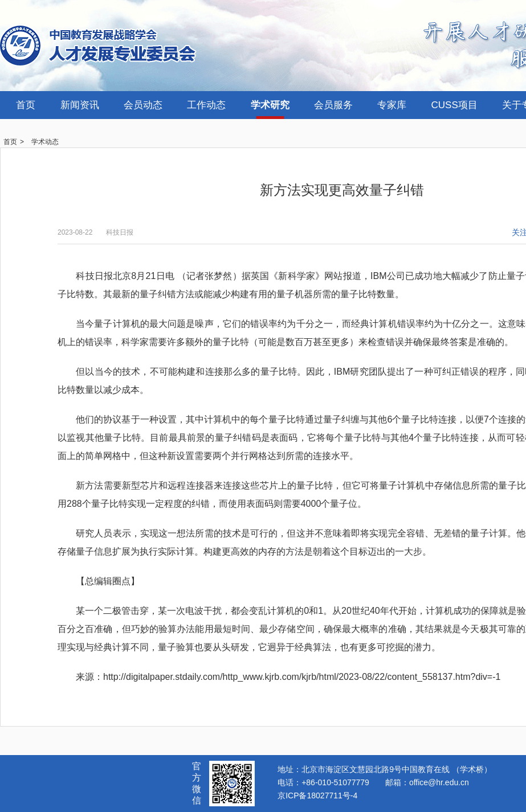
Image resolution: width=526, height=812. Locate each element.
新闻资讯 (80, 105)
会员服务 (333, 105)
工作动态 (206, 105)
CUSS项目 (454, 105)
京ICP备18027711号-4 (317, 795)
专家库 (392, 105)
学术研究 (270, 105)
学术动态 (45, 142)
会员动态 (143, 105)
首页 (26, 105)
